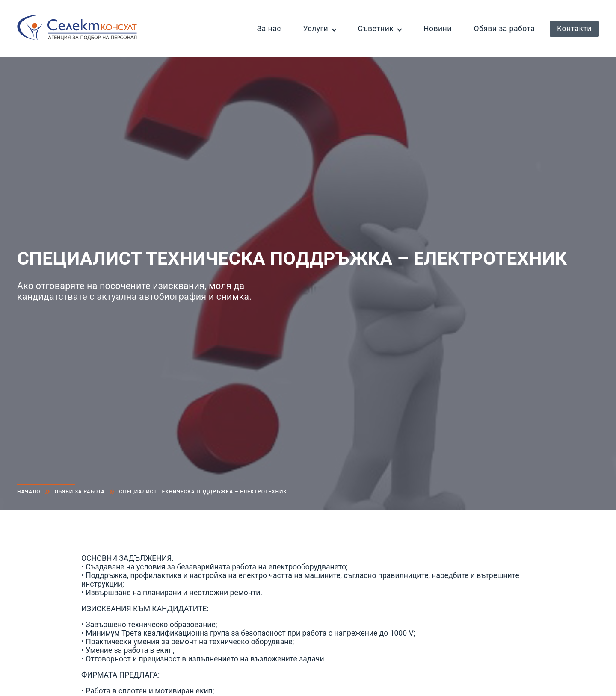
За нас (269, 29)
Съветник (376, 29)
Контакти (574, 29)
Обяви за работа (504, 29)
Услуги (315, 29)
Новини (438, 29)
